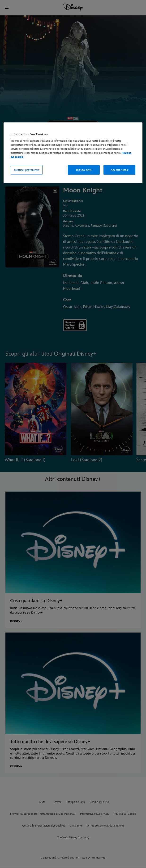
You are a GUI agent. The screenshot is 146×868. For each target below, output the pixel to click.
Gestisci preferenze (27, 170)
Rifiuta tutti (84, 170)
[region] (73, 153)
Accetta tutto (119, 170)
